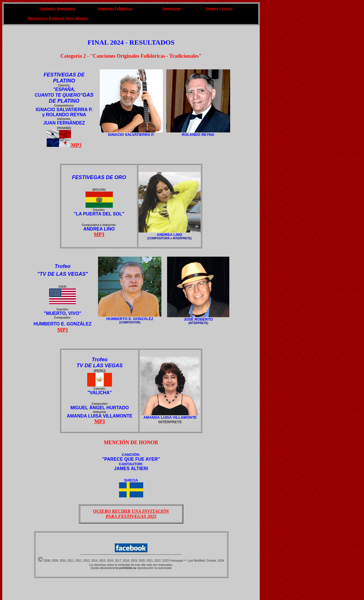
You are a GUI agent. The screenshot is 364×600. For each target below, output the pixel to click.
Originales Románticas (58, 8)
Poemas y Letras (219, 8)
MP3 (76, 145)
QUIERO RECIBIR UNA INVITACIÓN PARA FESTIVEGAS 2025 (131, 514)
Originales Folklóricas (115, 8)
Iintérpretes (171, 8)
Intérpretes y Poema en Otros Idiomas (58, 18)
